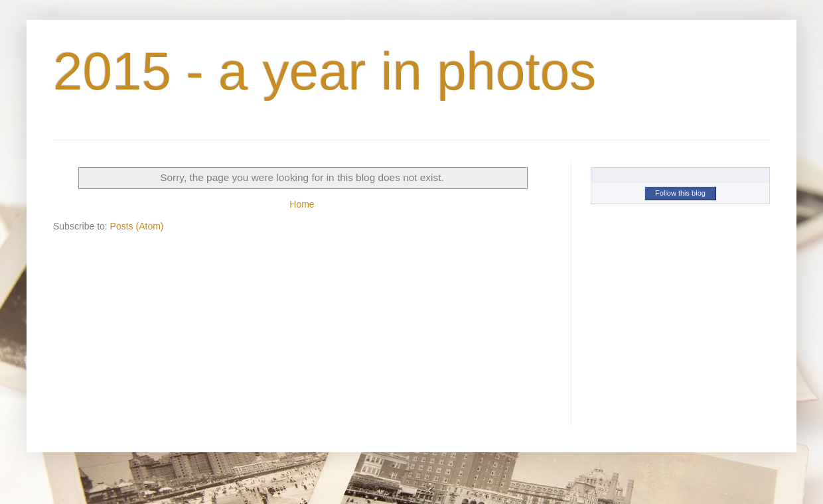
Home (302, 204)
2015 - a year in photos (325, 71)
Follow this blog (680, 193)
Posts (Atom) (137, 226)
